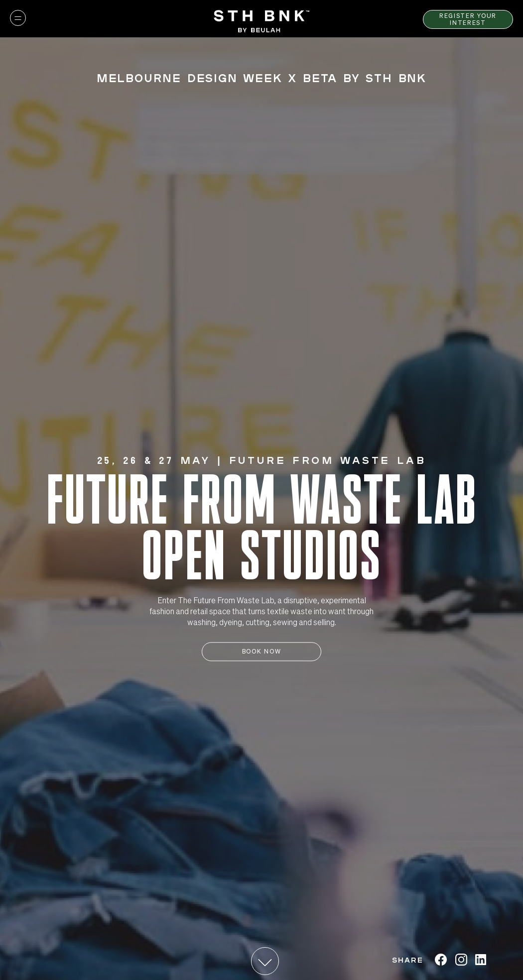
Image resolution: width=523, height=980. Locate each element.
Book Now (261, 652)
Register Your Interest (468, 19)
